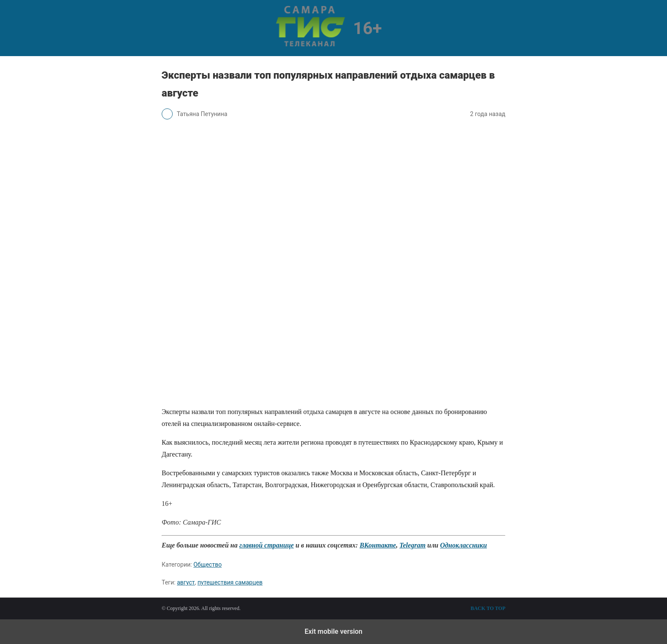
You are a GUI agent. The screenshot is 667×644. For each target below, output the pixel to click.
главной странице (266, 545)
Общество (208, 565)
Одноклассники (464, 545)
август (186, 582)
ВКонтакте (378, 545)
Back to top (488, 608)
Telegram (413, 545)
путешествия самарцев (230, 582)
